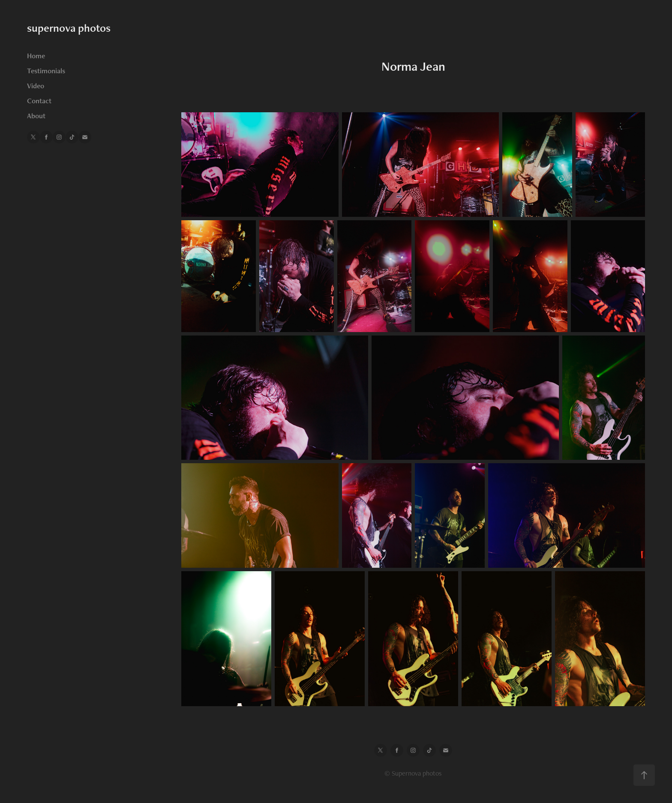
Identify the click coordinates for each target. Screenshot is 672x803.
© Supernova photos (413, 773)
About (36, 116)
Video (36, 86)
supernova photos (69, 28)
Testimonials (46, 71)
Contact (39, 101)
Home (36, 56)
